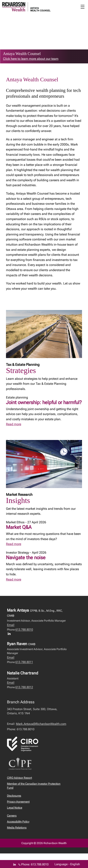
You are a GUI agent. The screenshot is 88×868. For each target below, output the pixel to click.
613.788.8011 (24, 662)
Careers (12, 816)
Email (11, 625)
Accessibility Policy (18, 822)
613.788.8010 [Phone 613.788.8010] (40, 864)
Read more (14, 424)
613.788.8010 (24, 630)
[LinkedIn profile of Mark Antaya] (10, 634)
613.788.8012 (24, 687)
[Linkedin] (15, 864)
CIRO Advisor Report (19, 778)
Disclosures (14, 796)
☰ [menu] (83, 7)
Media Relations (17, 828)
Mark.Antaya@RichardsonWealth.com (41, 724)
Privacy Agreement (18, 802)
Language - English (67, 864)
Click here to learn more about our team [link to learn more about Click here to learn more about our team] (31, 59)
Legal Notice (15, 808)
